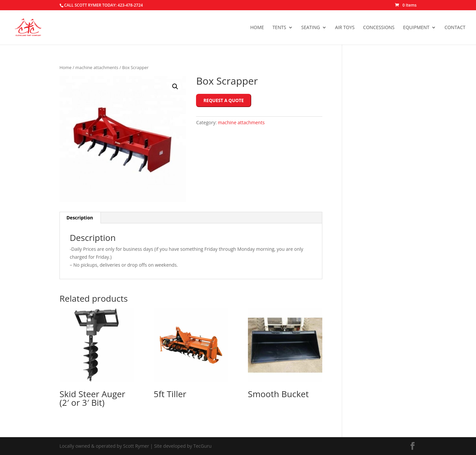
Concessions (379, 28)
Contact (455, 28)
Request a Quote (223, 100)
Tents (279, 28)
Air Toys (345, 28)
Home (257, 28)
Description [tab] (80, 218)
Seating (311, 28)
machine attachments (97, 67)
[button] (175, 87)
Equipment (416, 28)
